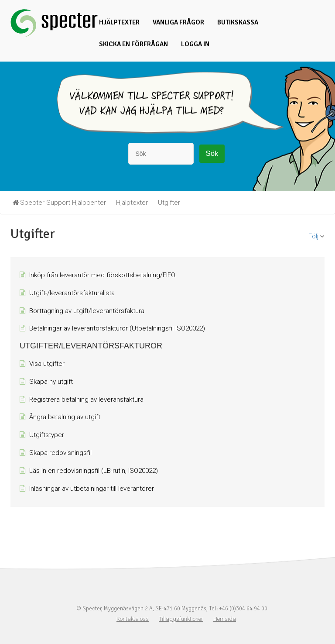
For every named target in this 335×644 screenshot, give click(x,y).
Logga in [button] (195, 44)
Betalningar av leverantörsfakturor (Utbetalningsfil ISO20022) (117, 328)
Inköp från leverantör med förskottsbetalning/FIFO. (103, 275)
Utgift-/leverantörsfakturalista (72, 293)
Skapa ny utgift (51, 382)
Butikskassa (238, 22)
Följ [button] (313, 236)
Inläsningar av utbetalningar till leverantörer (92, 489)
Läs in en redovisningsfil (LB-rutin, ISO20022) (94, 471)
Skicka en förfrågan (133, 44)
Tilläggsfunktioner (181, 619)
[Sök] (161, 154)
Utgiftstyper (47, 435)
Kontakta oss (133, 619)
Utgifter (169, 203)
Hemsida (225, 619)
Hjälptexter (119, 22)
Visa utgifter (47, 364)
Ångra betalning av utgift (65, 417)
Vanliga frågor (178, 22)
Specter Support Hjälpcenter (63, 203)
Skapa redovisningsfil (60, 453)
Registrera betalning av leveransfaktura (86, 399)
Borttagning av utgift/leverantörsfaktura (87, 311)
